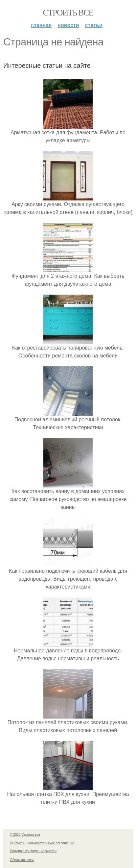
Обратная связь (22, 860)
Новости (68, 25)
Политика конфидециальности (33, 851)
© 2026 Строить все (25, 835)
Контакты (17, 843)
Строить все (68, 13)
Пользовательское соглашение (51, 843)
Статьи (94, 25)
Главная (41, 25)
